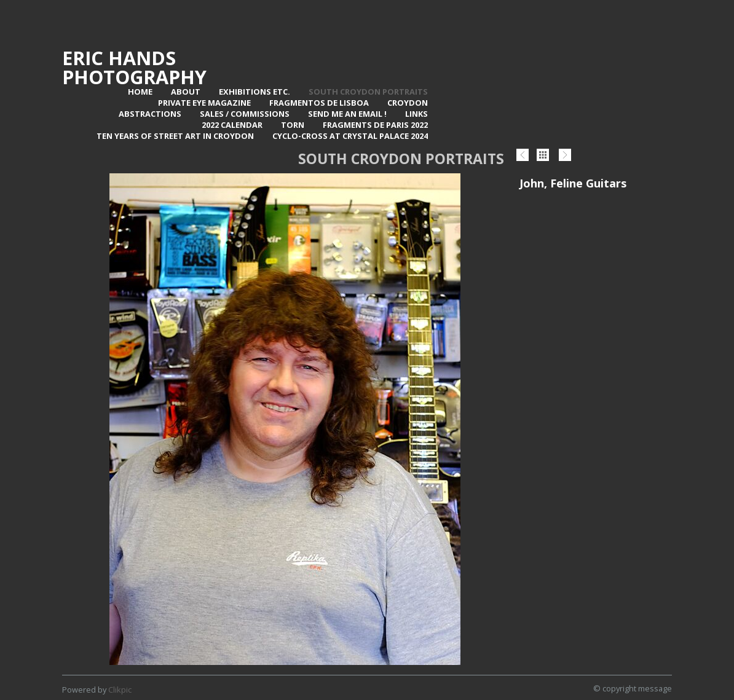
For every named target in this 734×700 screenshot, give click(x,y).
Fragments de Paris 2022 (375, 125)
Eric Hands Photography (134, 67)
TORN (293, 125)
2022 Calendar (232, 125)
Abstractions (150, 114)
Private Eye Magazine (204, 103)
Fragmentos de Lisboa (319, 103)
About (186, 92)
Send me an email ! (347, 114)
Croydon (408, 103)
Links (416, 114)
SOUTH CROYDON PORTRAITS (368, 92)
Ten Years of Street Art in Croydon (175, 136)
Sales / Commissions (245, 114)
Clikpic (120, 690)
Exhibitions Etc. (255, 92)
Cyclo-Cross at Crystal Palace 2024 (350, 136)
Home (140, 92)
